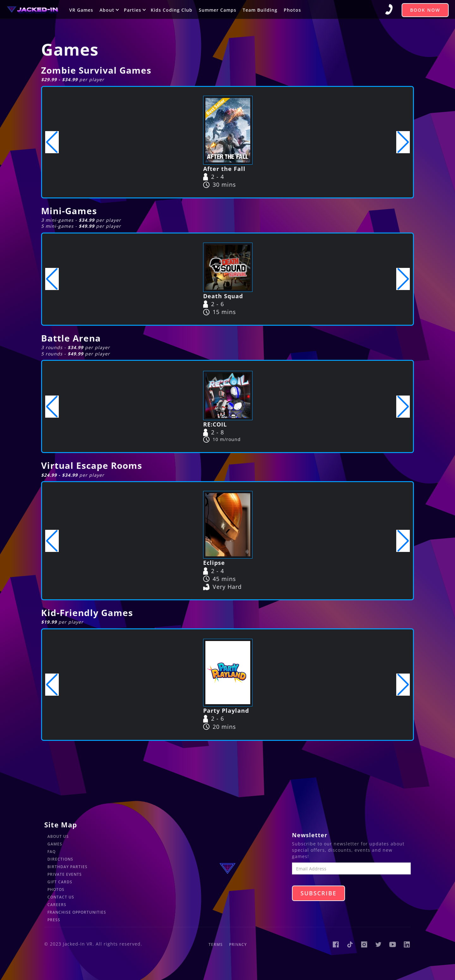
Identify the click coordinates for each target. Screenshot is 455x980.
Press (54, 920)
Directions (60, 859)
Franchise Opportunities (77, 912)
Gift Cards (60, 882)
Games (55, 844)
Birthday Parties (67, 867)
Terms (216, 944)
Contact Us (61, 897)
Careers (57, 905)
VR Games (81, 10)
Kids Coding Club (172, 10)
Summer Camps (218, 10)
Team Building (260, 10)
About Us (58, 836)
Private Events (65, 874)
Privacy (238, 944)
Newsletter (310, 835)
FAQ (52, 852)
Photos (292, 10)
